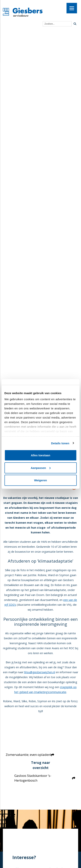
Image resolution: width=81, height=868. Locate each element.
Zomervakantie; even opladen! (30, 755)
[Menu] (72, 8)
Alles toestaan (41, 455)
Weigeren (40, 480)
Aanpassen (41, 468)
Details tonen (60, 443)
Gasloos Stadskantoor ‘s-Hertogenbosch (45, 778)
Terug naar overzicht (41, 765)
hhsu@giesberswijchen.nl (40, 672)
